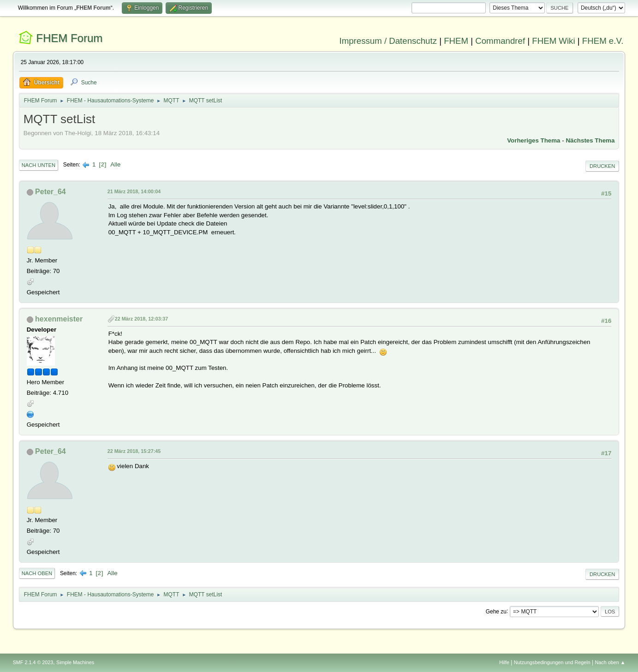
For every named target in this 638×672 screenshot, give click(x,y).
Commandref (500, 41)
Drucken (602, 166)
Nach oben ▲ (610, 662)
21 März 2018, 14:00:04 (134, 191)
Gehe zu (496, 611)
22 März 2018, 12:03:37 (142, 319)
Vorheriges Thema (534, 140)
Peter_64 (51, 192)
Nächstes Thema (590, 140)
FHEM (456, 41)
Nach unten (39, 165)
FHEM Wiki (553, 41)
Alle (115, 164)
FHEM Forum (69, 38)
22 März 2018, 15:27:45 (134, 451)
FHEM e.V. (603, 41)
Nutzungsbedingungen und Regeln (552, 662)
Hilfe (504, 662)
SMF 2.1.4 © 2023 (33, 662)
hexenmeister (59, 319)
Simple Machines (75, 662)
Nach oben (37, 573)
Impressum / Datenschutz (388, 41)
